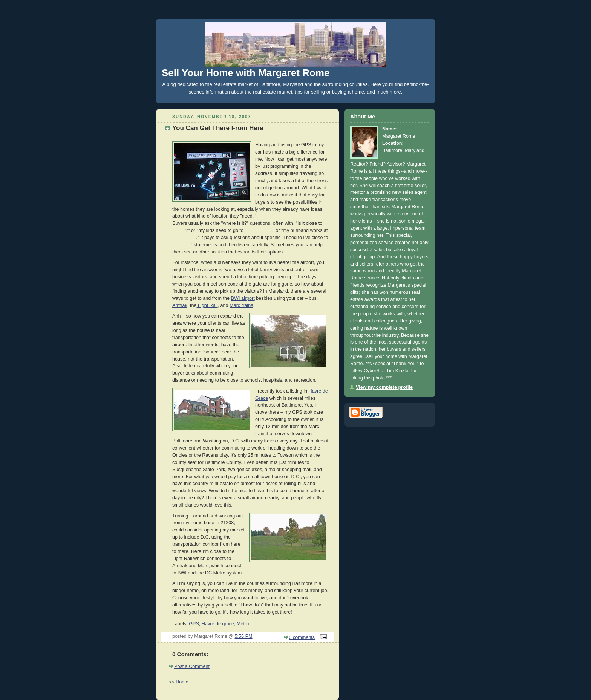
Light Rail (207, 305)
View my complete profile (384, 387)
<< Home (179, 682)
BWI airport (243, 298)
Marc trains (241, 305)
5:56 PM (244, 636)
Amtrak (180, 305)
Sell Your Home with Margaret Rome (246, 73)
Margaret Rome (399, 136)
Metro (243, 624)
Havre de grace (218, 624)
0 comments (302, 637)
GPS (194, 624)
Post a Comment (192, 666)
